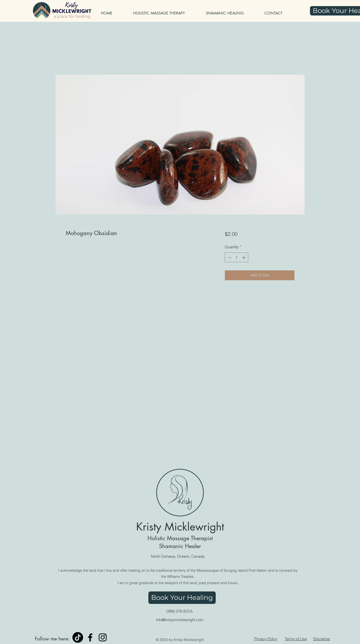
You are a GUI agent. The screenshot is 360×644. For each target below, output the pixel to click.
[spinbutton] (237, 258)
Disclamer (322, 639)
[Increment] (244, 258)
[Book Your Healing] (182, 598)
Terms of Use (296, 639)
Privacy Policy (266, 639)
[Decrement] (229, 258)
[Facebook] (90, 637)
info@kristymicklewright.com (180, 620)
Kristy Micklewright (180, 527)
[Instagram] (103, 637)
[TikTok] (78, 637)
